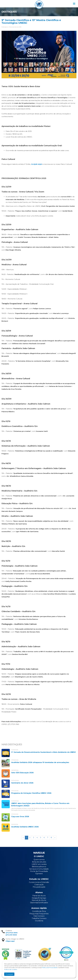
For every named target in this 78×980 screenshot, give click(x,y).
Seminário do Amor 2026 (22, 783)
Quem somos (39, 860)
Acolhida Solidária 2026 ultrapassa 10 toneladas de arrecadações (40, 762)
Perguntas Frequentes (39, 914)
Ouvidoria (39, 921)
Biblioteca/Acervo (39, 867)
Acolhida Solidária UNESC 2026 (25, 827)
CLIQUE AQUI (37, 164)
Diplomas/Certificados (39, 903)
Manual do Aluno (39, 900)
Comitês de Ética (39, 911)
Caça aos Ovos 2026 (20, 817)
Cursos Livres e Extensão (39, 882)
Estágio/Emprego (39, 898)
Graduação (39, 885)
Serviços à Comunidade (39, 869)
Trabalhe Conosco (39, 918)
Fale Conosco (39, 916)
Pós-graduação (39, 887)
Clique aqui (10, 941)
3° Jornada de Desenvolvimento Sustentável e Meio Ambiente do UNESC (44, 752)
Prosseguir (9, 974)
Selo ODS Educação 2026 (22, 773)
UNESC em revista (39, 864)
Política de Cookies (11, 970)
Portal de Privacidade (39, 871)
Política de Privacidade (50, 968)
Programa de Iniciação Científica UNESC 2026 (31, 793)
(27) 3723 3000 (12, 933)
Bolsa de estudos (39, 862)
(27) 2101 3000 (11, 935)
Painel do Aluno (39, 896)
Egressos (39, 874)
